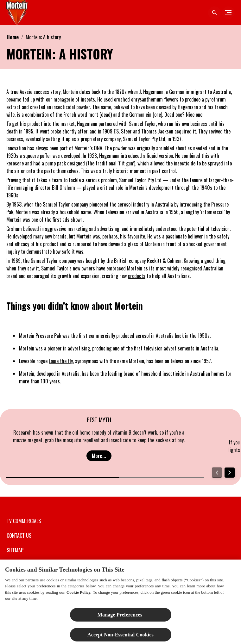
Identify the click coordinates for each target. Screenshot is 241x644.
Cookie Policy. (79, 595)
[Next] (230, 473)
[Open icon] (214, 13)
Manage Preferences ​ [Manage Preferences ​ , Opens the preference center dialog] (121, 618)
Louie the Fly (61, 361)
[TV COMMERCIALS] (24, 521)
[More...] (99, 456)
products (137, 276)
